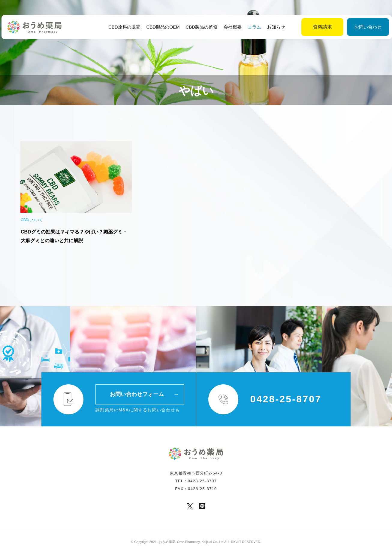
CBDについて (32, 220)
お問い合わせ (353, 27)
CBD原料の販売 (124, 27)
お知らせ (276, 27)
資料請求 (307, 27)
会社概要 (232, 27)
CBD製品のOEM (162, 27)
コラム (254, 27)
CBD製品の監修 (201, 27)
